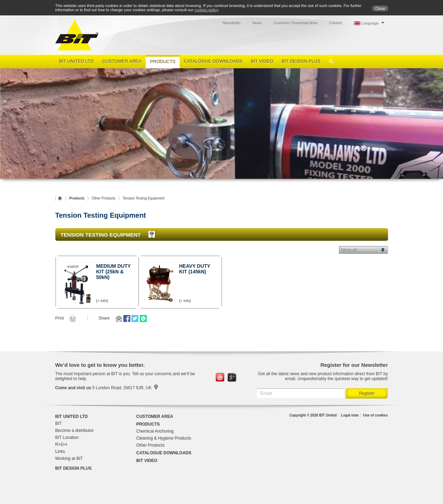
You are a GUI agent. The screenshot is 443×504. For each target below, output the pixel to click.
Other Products (103, 198)
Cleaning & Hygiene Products (164, 438)
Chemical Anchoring (155, 431)
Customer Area (122, 61)
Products (163, 61)
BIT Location (67, 437)
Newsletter (231, 23)
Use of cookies (376, 415)
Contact (335, 23)
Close (380, 8)
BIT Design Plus (301, 61)
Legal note (350, 415)
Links (60, 451)
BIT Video (262, 61)
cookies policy (206, 10)
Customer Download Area (295, 23)
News (257, 23)
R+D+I (61, 444)
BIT (59, 423)
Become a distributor (75, 430)
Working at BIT (69, 458)
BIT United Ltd (77, 61)
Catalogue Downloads (213, 61)
